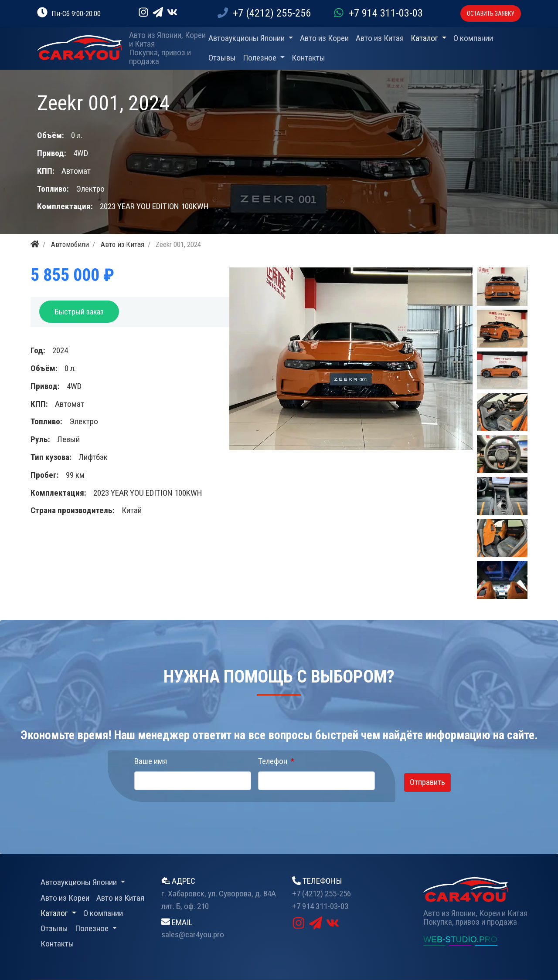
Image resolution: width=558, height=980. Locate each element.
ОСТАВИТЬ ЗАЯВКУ (491, 14)
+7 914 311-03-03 (378, 13)
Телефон (273, 761)
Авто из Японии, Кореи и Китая (167, 40)
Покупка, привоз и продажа (160, 57)
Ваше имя (151, 761)
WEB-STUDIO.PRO (460, 939)
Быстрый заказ (79, 312)
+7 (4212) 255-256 (264, 13)
